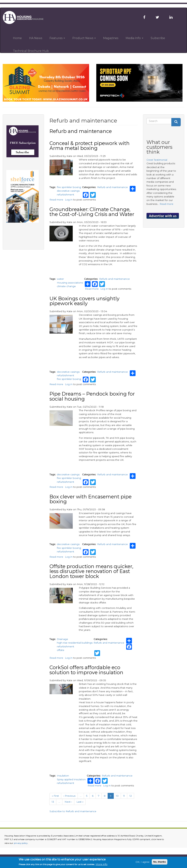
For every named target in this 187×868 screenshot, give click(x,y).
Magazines (111, 38)
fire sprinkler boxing (69, 187)
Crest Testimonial (157, 160)
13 (54, 802)
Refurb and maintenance (112, 187)
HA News (36, 38)
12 (132, 796)
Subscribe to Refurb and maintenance (73, 811)
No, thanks (160, 862)
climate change (66, 286)
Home (17, 38)
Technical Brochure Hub (31, 51)
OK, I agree (143, 862)
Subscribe (158, 38)
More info (102, 864)
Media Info (134, 38)
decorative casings (68, 191)
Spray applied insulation (71, 779)
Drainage (62, 639)
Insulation (63, 776)
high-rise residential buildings (75, 643)
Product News (84, 38)
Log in (69, 200)
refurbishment (66, 195)
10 (118, 796)
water (60, 279)
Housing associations (70, 283)
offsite (61, 650)
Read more (56, 200)
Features (57, 38)
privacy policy (21, 843)
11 (125, 796)
